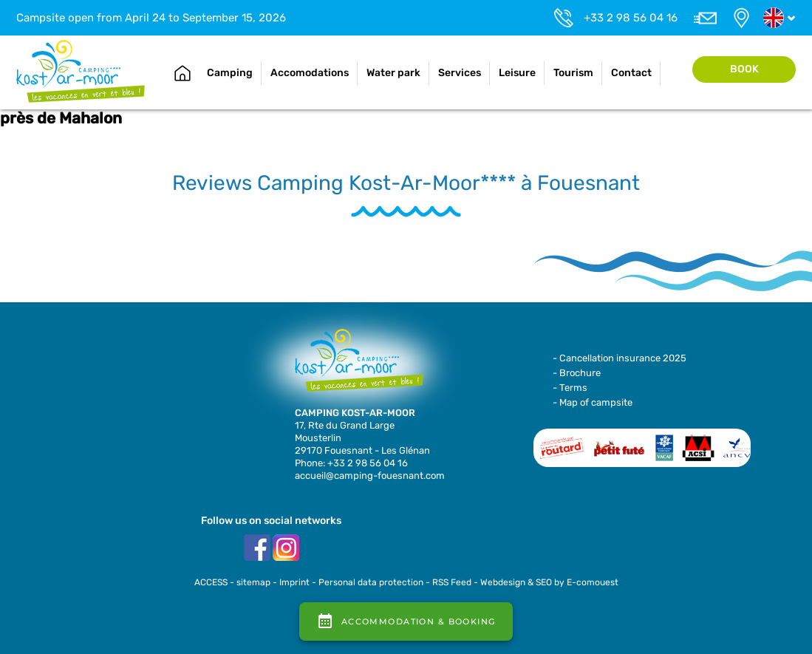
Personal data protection (371, 582)
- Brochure (577, 373)
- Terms (570, 388)
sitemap (253, 582)
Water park (393, 73)
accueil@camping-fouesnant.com (370, 476)
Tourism (573, 73)
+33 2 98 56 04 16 (631, 18)
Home (182, 73)
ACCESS (211, 582)
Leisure (517, 73)
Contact (631, 73)
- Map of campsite (593, 402)
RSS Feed (452, 582)
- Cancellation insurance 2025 (620, 358)
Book (744, 69)
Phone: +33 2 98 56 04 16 (351, 463)
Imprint (294, 582)
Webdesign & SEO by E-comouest (549, 582)
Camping (230, 73)
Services (460, 73)
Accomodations (310, 73)
